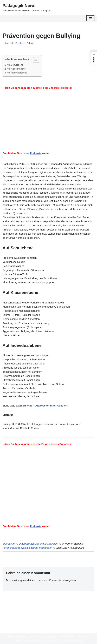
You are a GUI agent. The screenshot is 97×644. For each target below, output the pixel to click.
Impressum (9, 544)
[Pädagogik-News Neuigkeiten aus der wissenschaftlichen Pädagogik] (27, 7)
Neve (9, 636)
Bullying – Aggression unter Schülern (45, 406)
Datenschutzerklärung (31, 544)
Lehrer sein (8, 43)
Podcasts (36, 153)
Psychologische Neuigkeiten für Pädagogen (27, 548)
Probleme (20, 43)
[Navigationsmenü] (90, 18)
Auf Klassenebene (16, 69)
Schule (30, 43)
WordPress (20, 636)
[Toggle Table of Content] (34, 60)
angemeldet (24, 580)
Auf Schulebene (15, 65)
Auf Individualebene (17, 73)
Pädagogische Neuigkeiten (60, 636)
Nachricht (53, 544)
